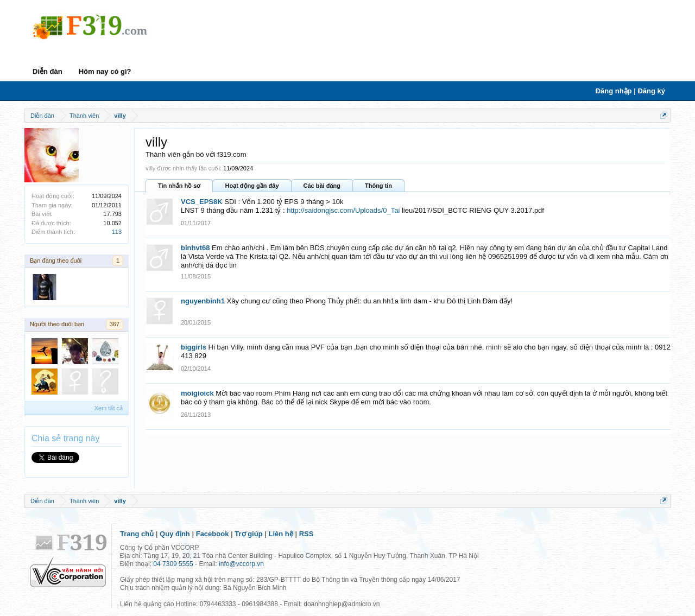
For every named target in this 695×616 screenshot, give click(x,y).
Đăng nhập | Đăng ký (630, 91)
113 (117, 232)
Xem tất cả (109, 408)
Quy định (175, 534)
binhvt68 (195, 248)
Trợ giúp (248, 534)
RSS (307, 534)
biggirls (194, 347)
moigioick (197, 393)
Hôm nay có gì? (105, 71)
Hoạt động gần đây (252, 186)
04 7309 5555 (173, 564)
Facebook (213, 534)
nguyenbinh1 (203, 301)
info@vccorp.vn (241, 564)
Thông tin (378, 186)
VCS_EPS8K (202, 202)
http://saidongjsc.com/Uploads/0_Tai (343, 210)
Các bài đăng (322, 186)
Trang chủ (137, 534)
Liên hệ (281, 534)
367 (115, 324)
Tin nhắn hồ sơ (179, 186)
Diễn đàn (48, 71)
